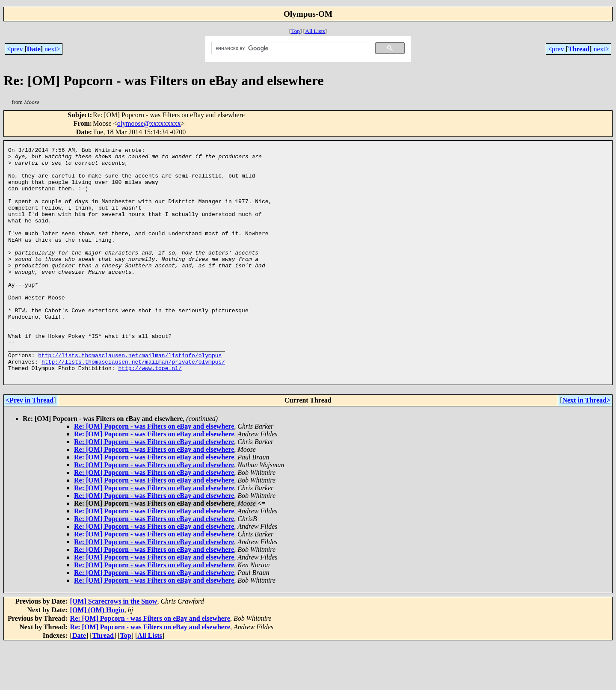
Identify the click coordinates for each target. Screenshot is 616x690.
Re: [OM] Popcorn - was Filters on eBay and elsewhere (154, 472)
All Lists (315, 31)
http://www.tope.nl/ (150, 413)
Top (295, 31)
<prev (15, 49)
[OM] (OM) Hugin (97, 656)
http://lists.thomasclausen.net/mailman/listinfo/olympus (130, 397)
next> (52, 49)
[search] (289, 48)
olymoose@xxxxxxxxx (149, 123)
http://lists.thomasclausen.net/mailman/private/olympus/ (133, 405)
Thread (579, 49)
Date (34, 49)
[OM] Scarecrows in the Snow (114, 647)
